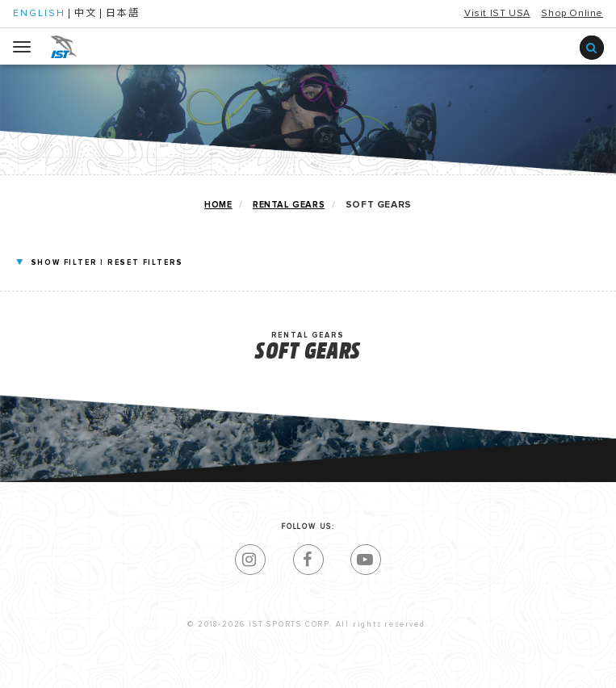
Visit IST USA (497, 14)
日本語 (123, 14)
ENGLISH (39, 14)
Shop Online (572, 14)
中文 (86, 14)
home (218, 205)
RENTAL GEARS (289, 205)
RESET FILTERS (145, 263)
